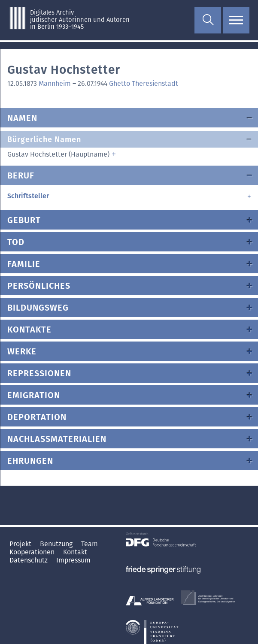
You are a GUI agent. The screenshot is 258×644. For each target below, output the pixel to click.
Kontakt (75, 552)
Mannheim (55, 83)
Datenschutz (29, 560)
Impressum (73, 560)
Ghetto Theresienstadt (144, 83)
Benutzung (57, 544)
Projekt (21, 544)
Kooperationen (33, 552)
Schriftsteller (28, 196)
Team (90, 544)
